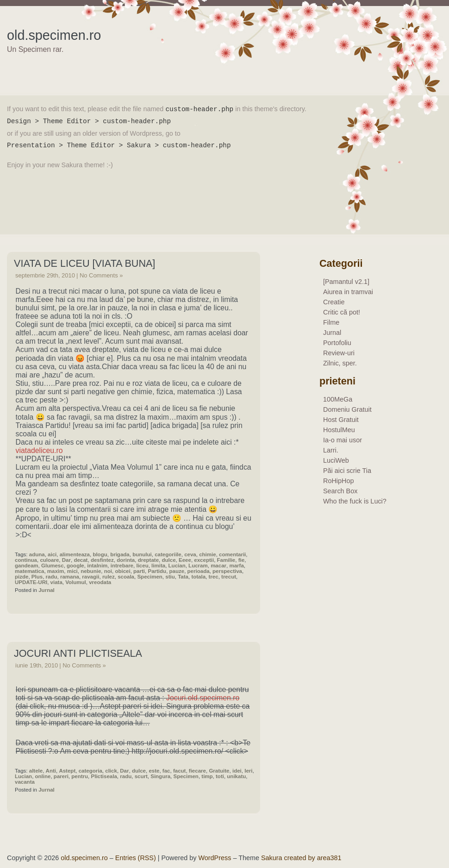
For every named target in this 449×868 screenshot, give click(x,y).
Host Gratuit (341, 420)
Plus (37, 577)
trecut (229, 577)
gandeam (27, 566)
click (111, 771)
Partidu (157, 571)
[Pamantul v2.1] (346, 282)
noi (108, 571)
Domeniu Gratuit (347, 409)
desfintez (102, 560)
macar (218, 566)
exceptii (204, 560)
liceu (142, 566)
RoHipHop (338, 481)
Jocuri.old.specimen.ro (203, 698)
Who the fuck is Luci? (355, 501)
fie (241, 560)
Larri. (331, 450)
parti (139, 571)
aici (52, 554)
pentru (80, 776)
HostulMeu (339, 430)
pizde (22, 577)
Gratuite (219, 771)
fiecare (197, 771)
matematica (29, 571)
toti (220, 776)
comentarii (232, 554)
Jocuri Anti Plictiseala (78, 653)
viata (56, 582)
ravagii (90, 577)
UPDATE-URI (31, 582)
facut (180, 771)
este (154, 771)
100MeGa (338, 399)
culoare (49, 560)
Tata (183, 577)
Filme (331, 322)
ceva (190, 554)
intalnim (97, 566)
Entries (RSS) (136, 858)
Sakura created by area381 (301, 858)
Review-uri (339, 353)
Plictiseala (104, 776)
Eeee (185, 560)
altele (36, 771)
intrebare (122, 566)
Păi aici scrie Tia (347, 471)
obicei (122, 571)
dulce (168, 560)
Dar (66, 560)
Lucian (177, 566)
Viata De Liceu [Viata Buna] (84, 263)
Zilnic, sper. (340, 363)
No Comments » (101, 275)
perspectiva (227, 571)
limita (158, 566)
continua (26, 560)
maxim (56, 571)
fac (166, 771)
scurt (141, 776)
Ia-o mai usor (343, 440)
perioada (199, 571)
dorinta (126, 560)
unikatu (236, 776)
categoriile (168, 554)
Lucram (198, 566)
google (75, 566)
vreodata (100, 582)
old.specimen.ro (54, 35)
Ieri (248, 771)
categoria (90, 771)
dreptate (148, 560)
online (43, 776)
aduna (37, 554)
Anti (51, 771)
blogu (100, 554)
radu (52, 577)
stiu (170, 577)
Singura (160, 776)
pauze (177, 571)
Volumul (76, 582)
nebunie (91, 571)
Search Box (340, 491)
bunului (142, 554)
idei (237, 771)
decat (81, 560)
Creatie (334, 302)
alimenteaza (75, 554)
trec (214, 577)
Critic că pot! (342, 312)
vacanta (25, 782)
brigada (120, 554)
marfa (236, 566)
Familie (226, 560)
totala (198, 577)
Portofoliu (337, 343)
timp (207, 776)
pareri (61, 776)
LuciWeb (336, 460)
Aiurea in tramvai (348, 292)
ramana (70, 577)
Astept (67, 771)
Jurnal (47, 590)
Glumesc (53, 566)
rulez (109, 577)
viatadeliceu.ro (39, 450)
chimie (207, 554)
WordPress (215, 858)
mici (72, 571)
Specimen (150, 577)
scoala (126, 577)
